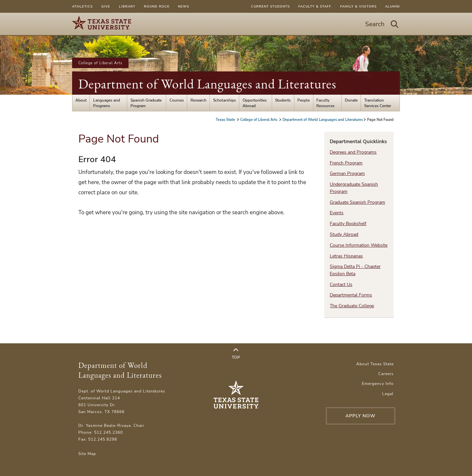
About (81, 100)
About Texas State (375, 364)
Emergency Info (378, 383)
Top (236, 354)
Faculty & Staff (315, 6)
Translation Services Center (378, 103)
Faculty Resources (325, 103)
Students (283, 100)
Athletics (82, 6)
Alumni (393, 6)
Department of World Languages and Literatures (207, 84)
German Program (347, 173)
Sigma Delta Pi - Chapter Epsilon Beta (355, 270)
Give (106, 6)
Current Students (270, 6)
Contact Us (341, 285)
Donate (351, 100)
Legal (388, 394)
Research (198, 100)
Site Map (87, 454)
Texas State (226, 120)
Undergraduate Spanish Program (354, 188)
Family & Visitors (358, 6)
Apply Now (361, 416)
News (184, 6)
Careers (386, 374)
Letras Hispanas (346, 256)
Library (127, 6)
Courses (177, 100)
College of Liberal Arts (100, 63)
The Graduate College (352, 306)
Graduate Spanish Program (357, 202)
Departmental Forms (351, 295)
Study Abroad (344, 234)
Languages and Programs (107, 103)
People (304, 100)
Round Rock (157, 6)
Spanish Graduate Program (146, 103)
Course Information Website (359, 245)
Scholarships (225, 100)
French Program (346, 163)
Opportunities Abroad (255, 103)
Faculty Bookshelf (348, 224)
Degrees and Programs (353, 152)
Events (337, 213)
